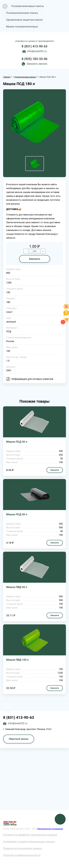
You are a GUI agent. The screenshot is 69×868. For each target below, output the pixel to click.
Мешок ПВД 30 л (17, 587)
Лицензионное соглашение (50, 829)
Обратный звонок (19, 739)
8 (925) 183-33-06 (35, 59)
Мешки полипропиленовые (22, 27)
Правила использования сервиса (23, 848)
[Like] (66, 308)
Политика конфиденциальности (22, 855)
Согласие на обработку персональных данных (30, 835)
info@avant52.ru (37, 51)
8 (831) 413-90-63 (35, 46)
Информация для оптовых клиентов (32, 379)
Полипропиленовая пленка (22, 13)
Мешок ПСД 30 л (17, 442)
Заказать (34, 259)
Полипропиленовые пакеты (28, 6)
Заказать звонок (37, 64)
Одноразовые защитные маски (24, 20)
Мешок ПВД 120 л (17, 660)
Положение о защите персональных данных (29, 842)
